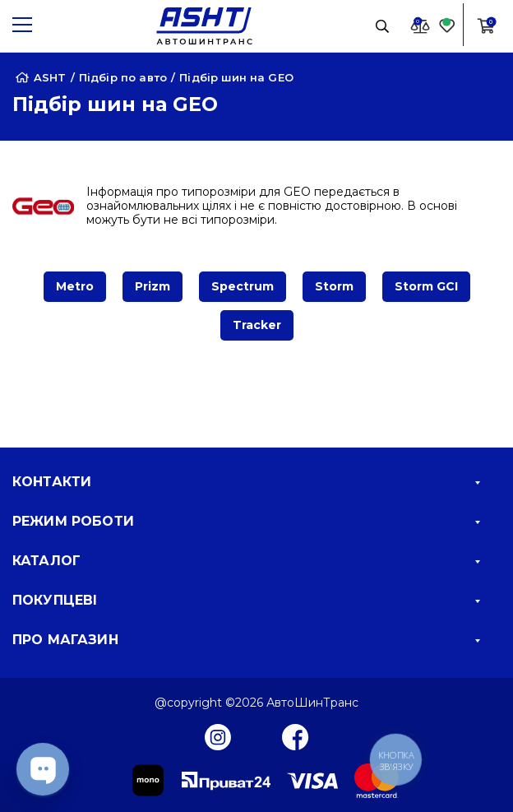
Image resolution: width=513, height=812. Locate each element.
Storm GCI (426, 286)
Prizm (153, 286)
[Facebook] (296, 736)
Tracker (257, 325)
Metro (75, 286)
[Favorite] (447, 25)
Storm (334, 286)
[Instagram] (218, 736)
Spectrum (243, 286)
